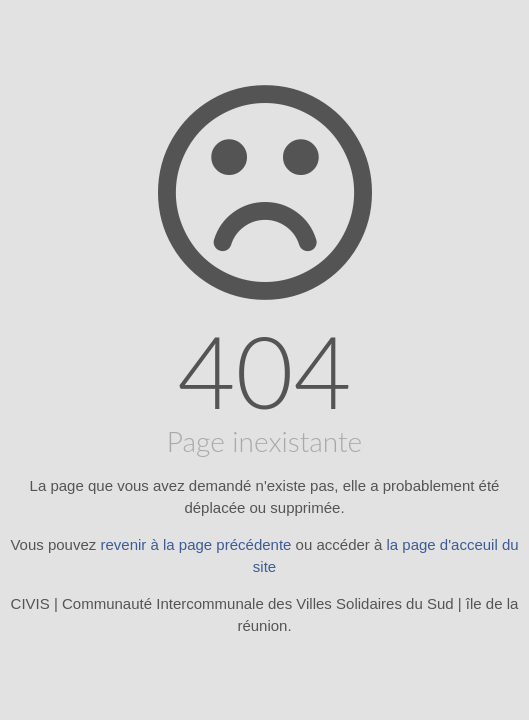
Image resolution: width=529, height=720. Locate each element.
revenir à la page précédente (195, 544)
